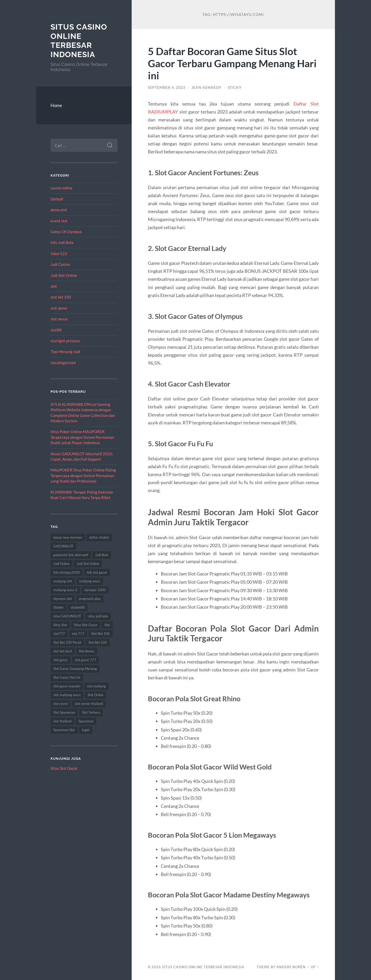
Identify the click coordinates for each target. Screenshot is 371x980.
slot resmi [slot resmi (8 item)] (61, 704)
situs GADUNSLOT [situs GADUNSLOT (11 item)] (67, 616)
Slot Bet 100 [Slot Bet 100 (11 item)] (100, 634)
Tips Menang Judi (65, 352)
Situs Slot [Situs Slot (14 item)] (60, 625)
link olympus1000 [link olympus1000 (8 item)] (67, 572)
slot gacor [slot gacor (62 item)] (61, 660)
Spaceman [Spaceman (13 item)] (86, 721)
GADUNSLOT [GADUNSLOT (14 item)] (63, 546)
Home (56, 105)
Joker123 (59, 253)
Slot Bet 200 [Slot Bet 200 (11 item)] (98, 642)
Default (57, 199)
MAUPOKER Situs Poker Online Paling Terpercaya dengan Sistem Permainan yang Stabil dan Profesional (83, 475)
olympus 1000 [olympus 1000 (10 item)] (95, 590)
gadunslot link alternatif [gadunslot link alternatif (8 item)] (71, 555)
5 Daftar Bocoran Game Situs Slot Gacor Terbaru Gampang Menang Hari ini (232, 63)
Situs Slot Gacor (64, 768)
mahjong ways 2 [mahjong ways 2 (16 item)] (65, 590)
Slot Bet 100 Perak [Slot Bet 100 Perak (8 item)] (67, 642)
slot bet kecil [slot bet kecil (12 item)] (63, 651)
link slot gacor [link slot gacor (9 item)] (97, 572)
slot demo (59, 308)
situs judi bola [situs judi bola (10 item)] (98, 616)
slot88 (56, 330)
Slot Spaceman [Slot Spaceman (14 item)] (64, 712)
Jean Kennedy (206, 87)
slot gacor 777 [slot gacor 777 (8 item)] (85, 660)
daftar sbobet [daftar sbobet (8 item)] (99, 537)
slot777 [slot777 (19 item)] (59, 634)
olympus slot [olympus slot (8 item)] (63, 599)
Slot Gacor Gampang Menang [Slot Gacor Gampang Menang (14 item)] (75, 669)
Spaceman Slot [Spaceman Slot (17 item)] (64, 730)
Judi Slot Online (64, 275)
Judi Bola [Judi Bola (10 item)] (102, 555)
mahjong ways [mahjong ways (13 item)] (90, 581)
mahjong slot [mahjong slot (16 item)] (63, 581)
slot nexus (59, 319)
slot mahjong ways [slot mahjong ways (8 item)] (67, 695)
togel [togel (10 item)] (86, 730)
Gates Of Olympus (66, 232)
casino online (61, 188)
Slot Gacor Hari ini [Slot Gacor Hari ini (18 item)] (67, 677)
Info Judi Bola (62, 242)
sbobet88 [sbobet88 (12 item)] (78, 607)
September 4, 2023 (167, 87)
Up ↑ (315, 967)
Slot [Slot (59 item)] (107, 625)
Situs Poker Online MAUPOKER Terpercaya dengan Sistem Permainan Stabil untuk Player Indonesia (82, 437)
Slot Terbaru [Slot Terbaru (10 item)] (91, 712)
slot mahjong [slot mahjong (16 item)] (96, 686)
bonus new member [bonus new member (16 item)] (68, 537)
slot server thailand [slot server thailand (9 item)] (89, 704)
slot (54, 286)
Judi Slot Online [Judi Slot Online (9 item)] (88, 564)
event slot (59, 221)
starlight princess (65, 341)
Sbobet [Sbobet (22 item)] (58, 607)
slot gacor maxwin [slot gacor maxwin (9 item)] (67, 686)
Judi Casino (60, 264)
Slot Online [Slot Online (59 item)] (96, 695)
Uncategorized (63, 363)
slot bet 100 (61, 297)
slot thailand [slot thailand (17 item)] (62, 721)
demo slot (59, 210)
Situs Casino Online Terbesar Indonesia (79, 41)
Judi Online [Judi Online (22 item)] (61, 564)
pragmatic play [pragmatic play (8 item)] (90, 599)
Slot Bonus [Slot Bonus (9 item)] (87, 651)
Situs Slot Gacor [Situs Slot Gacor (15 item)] (86, 625)
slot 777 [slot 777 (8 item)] (78, 634)
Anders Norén (291, 967)
